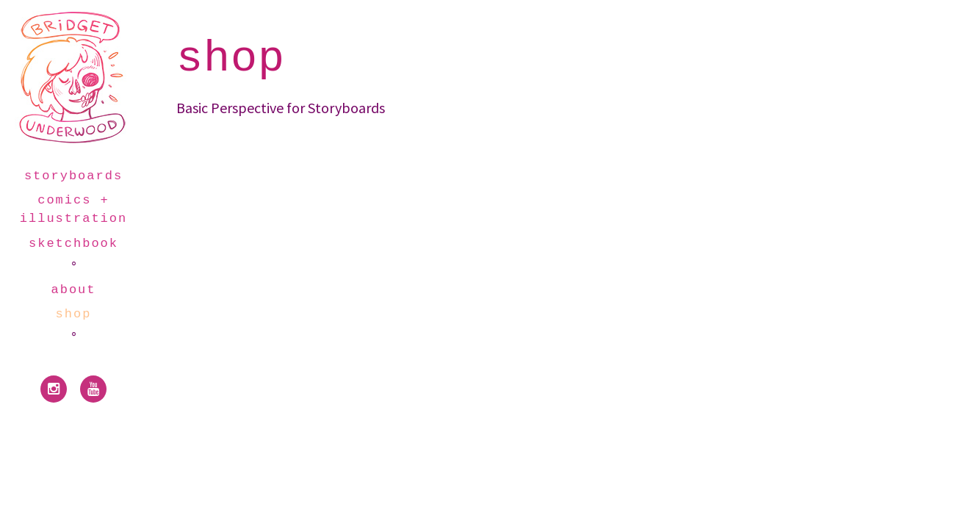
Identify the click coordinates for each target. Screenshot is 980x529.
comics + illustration (73, 210)
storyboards (73, 176)
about (74, 290)
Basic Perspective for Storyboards (281, 108)
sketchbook (73, 244)
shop (74, 314)
